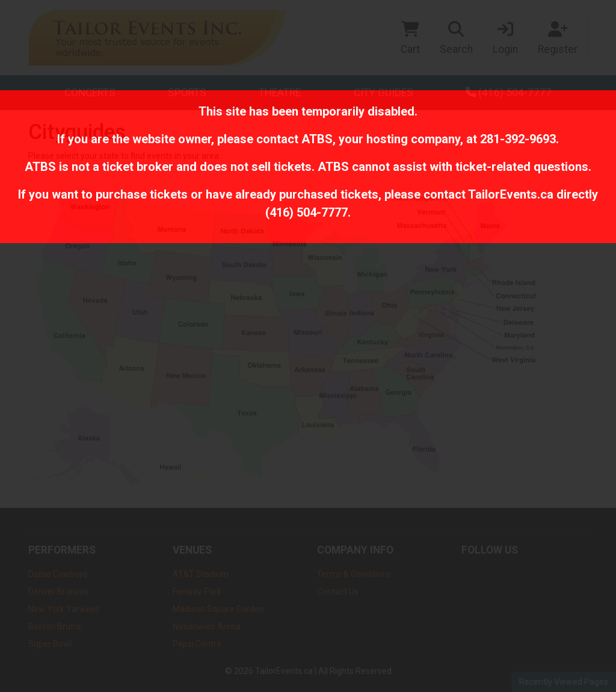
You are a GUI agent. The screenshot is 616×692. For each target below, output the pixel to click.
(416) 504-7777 (306, 212)
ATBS (317, 139)
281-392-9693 (518, 139)
